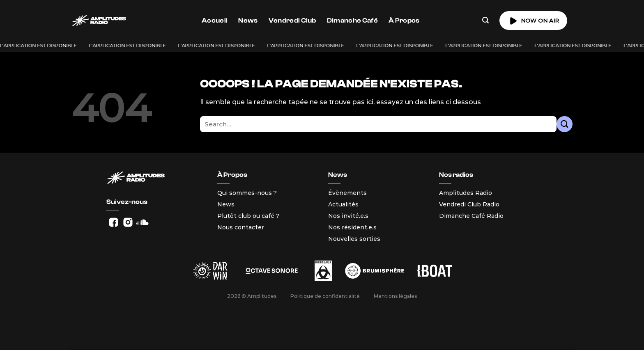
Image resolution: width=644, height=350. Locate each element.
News (248, 21)
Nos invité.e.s (348, 216)
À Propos (404, 21)
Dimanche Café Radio (471, 216)
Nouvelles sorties (354, 239)
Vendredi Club (292, 21)
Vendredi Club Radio (469, 204)
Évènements (347, 193)
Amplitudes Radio (466, 193)
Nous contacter (241, 227)
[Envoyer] (565, 124)
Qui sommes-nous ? (247, 193)
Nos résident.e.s (352, 227)
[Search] (485, 20)
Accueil (215, 21)
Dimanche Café (352, 21)
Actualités (343, 204)
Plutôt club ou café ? (248, 216)
